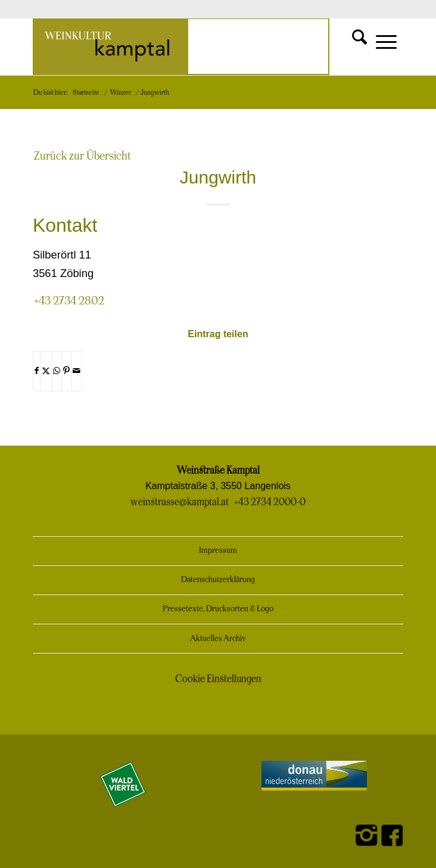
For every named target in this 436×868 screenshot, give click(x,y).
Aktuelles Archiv (218, 639)
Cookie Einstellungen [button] (218, 679)
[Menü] (380, 46)
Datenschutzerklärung (218, 580)
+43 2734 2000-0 (270, 502)
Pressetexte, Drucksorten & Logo (218, 609)
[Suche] (350, 37)
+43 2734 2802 (69, 301)
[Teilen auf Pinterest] (66, 371)
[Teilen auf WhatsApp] (57, 371)
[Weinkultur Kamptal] (181, 46)
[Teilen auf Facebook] (37, 371)
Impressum (218, 551)
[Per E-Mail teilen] (77, 371)
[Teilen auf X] (46, 371)
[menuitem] (350, 37)
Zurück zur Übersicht (82, 156)
